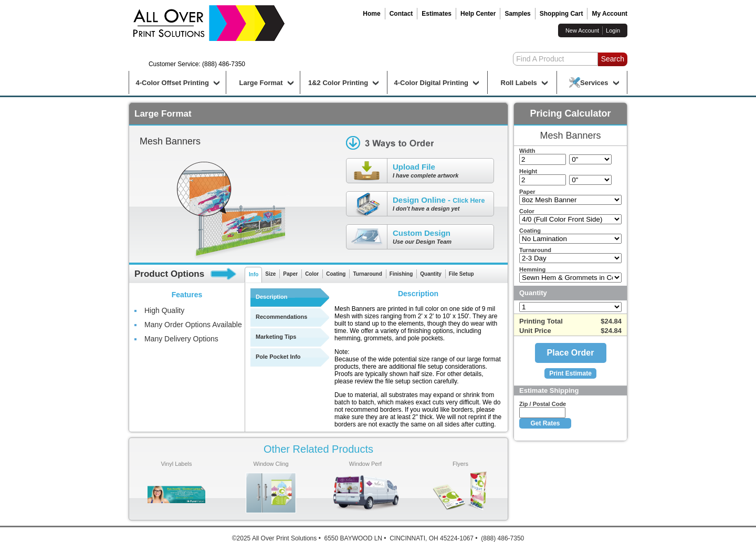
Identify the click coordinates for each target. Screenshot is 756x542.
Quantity (431, 274)
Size (270, 274)
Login (613, 30)
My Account (610, 14)
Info (254, 274)
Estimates (437, 14)
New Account (582, 30)
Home (371, 14)
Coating (336, 274)
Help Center (478, 14)
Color (312, 274)
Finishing (401, 274)
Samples (517, 14)
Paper (290, 274)
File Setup (461, 274)
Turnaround (367, 274)
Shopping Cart (561, 14)
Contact (401, 14)
